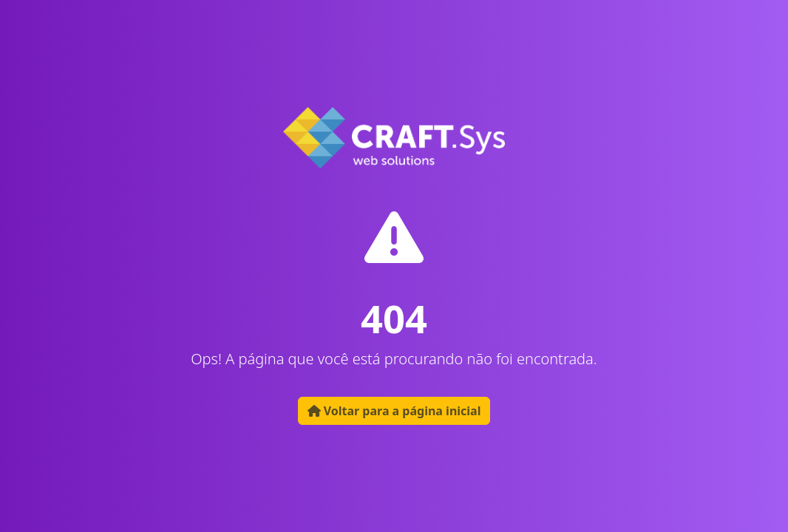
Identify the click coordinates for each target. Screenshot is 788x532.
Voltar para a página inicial (394, 411)
